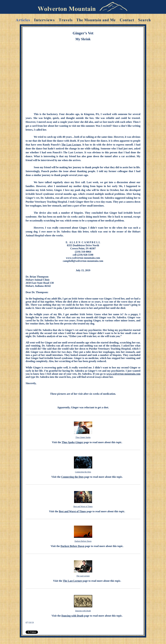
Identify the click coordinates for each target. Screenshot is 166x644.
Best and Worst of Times (83, 506)
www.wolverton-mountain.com (123, 374)
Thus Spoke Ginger (72, 442)
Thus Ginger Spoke (83, 437)
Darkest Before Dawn (83, 541)
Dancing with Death (83, 611)
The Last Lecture (71, 145)
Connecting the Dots (83, 472)
